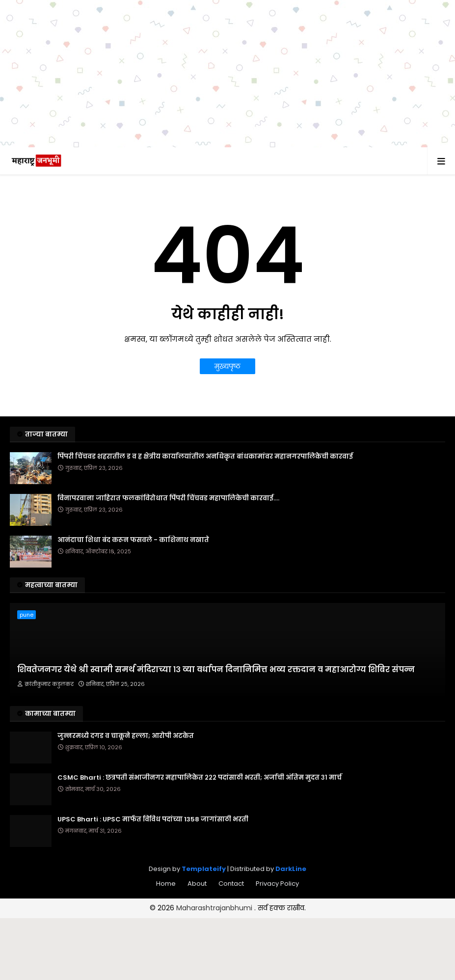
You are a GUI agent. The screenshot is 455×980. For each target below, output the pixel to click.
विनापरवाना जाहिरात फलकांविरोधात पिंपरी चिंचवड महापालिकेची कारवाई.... (168, 498)
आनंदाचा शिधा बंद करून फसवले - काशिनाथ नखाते (133, 540)
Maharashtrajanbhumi (215, 908)
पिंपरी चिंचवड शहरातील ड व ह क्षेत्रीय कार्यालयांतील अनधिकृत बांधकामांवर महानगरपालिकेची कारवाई (205, 457)
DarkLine (291, 869)
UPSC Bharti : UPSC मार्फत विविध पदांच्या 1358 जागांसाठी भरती (153, 819)
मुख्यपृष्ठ (227, 366)
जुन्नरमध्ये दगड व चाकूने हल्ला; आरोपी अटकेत (126, 736)
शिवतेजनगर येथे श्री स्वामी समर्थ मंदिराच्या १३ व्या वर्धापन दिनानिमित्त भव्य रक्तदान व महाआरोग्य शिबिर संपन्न (216, 670)
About (197, 884)
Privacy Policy (277, 884)
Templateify (204, 869)
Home (166, 884)
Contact (231, 884)
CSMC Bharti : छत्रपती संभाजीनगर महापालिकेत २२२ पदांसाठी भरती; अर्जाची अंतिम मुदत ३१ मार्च (200, 778)
